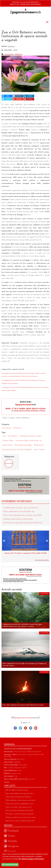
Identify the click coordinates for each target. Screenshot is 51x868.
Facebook (15, 728)
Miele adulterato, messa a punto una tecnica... (21, 800)
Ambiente (18, 55)
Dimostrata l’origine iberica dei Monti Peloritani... (24, 523)
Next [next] (47, 541)
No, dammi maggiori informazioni (31, 859)
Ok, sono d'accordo (10, 865)
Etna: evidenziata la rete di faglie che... (19, 512)
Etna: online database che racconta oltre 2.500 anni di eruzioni (23, 705)
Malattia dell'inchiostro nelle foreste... (19, 519)
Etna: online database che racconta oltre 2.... (20, 794)
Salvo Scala (32, 779)
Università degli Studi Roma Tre (29, 441)
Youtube (36, 728)
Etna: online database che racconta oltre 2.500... (23, 515)
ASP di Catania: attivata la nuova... (17, 790)
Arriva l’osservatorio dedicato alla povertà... (20, 811)
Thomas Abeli (8, 441)
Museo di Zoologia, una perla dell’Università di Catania (26, 553)
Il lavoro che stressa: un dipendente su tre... (20, 804)
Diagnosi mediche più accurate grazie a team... (21, 817)
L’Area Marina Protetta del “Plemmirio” (18, 797)
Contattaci (7, 782)
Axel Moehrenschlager (23, 445)
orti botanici (13, 436)
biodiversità (39, 445)
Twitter (20, 728)
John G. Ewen (39, 450)
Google (25, 728)
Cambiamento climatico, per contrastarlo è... (22, 508)
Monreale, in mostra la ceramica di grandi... (20, 814)
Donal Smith (7, 445)
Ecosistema (9, 55)
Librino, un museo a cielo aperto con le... (19, 807)
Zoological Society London (31, 436)
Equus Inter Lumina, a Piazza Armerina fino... (20, 821)
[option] (25, 544)
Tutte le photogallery (42, 560)
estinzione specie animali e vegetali (17, 450)
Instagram (31, 728)
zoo (4, 436)
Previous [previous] (4, 541)
